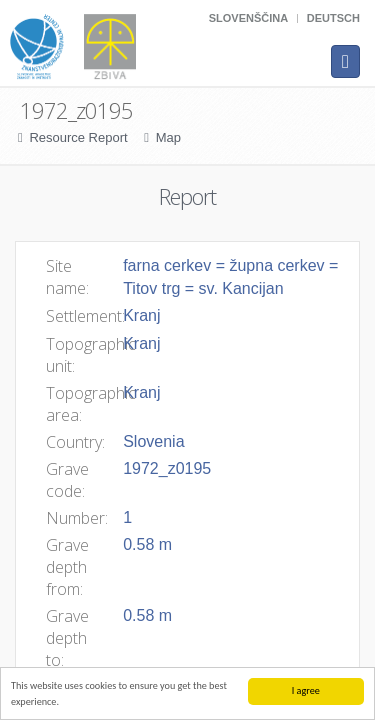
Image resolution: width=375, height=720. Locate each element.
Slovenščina (248, 18)
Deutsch (333, 18)
